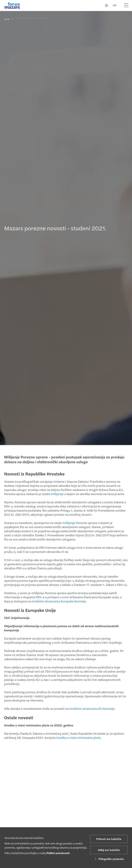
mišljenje (57, 494)
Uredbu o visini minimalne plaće (78, 738)
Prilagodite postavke (109, 859)
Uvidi (7, 19)
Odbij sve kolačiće (109, 850)
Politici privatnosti (58, 853)
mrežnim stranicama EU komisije (92, 708)
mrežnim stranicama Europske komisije (58, 601)
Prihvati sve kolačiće (109, 839)
